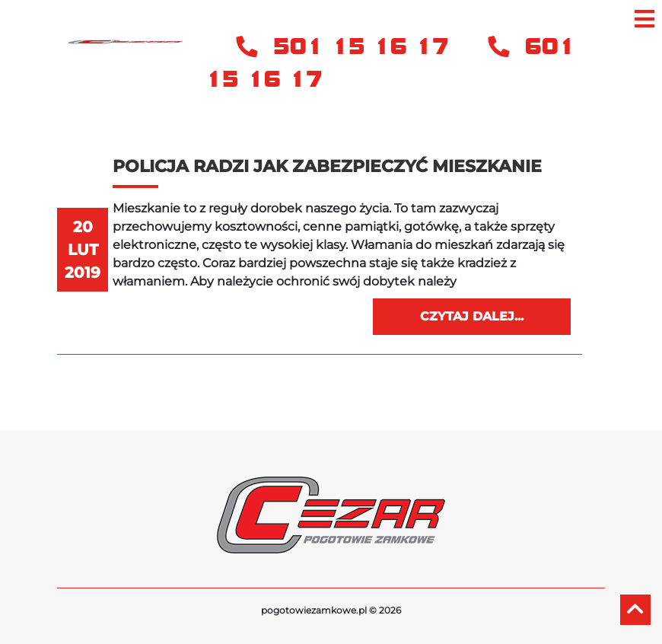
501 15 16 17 (347, 47)
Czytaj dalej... (472, 316)
